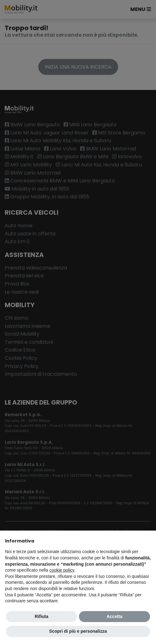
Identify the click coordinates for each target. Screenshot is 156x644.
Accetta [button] (114, 616)
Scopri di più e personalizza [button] (78, 631)
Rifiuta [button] (42, 616)
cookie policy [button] (62, 570)
